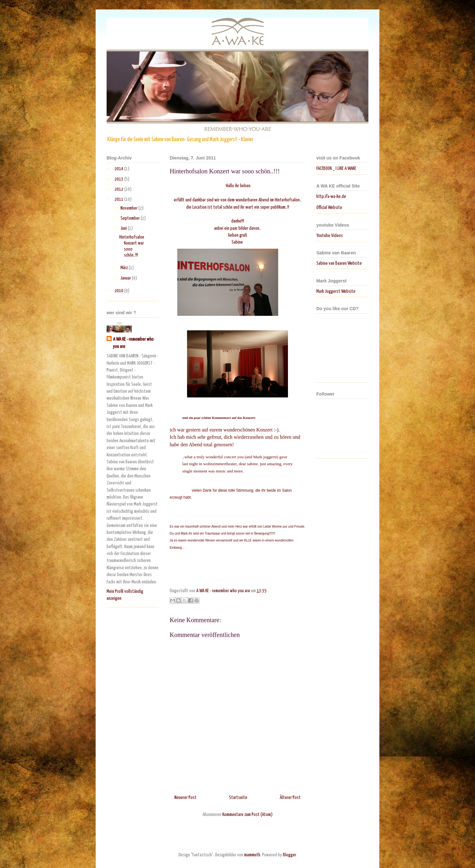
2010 (119, 291)
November (129, 208)
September (131, 218)
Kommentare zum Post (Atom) (247, 815)
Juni (124, 228)
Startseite (238, 798)
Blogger (289, 855)
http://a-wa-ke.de (331, 197)
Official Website (329, 208)
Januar (126, 278)
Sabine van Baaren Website (339, 263)
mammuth (252, 855)
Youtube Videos (330, 236)
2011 (119, 199)
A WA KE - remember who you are (133, 343)
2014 (119, 169)
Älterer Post (290, 798)
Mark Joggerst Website (336, 291)
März (125, 268)
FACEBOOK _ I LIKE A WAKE (336, 168)
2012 (119, 189)
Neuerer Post (185, 798)
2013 (119, 179)
